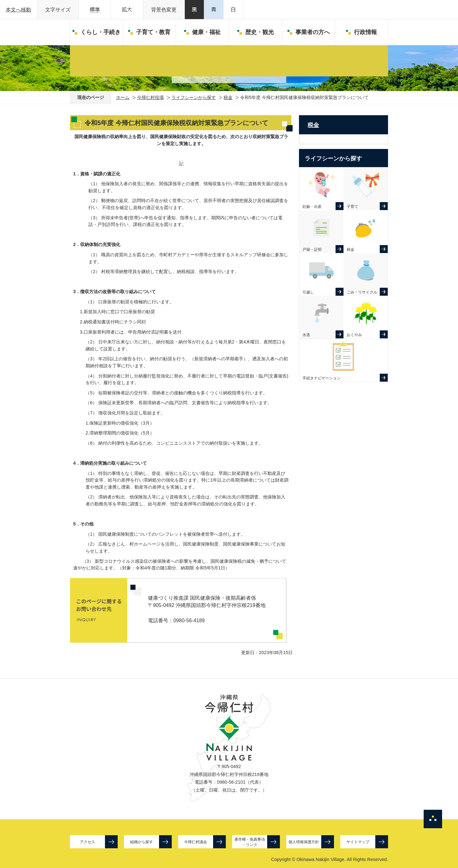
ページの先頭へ (433, 819)
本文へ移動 (18, 10)
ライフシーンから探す (194, 97)
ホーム (123, 97)
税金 (228, 97)
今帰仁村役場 (150, 97)
